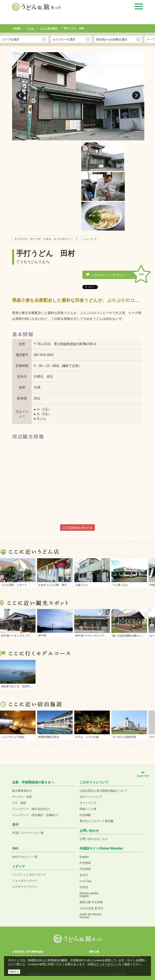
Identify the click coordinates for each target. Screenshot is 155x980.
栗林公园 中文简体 (91, 902)
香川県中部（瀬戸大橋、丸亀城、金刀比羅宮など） (45, 239)
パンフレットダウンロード (29, 875)
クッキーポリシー (107, 964)
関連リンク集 (88, 809)
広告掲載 (85, 815)
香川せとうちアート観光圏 (96, 821)
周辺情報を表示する (77, 528)
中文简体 (85, 869)
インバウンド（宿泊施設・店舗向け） (36, 815)
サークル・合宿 (22, 797)
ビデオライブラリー (25, 887)
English (84, 857)
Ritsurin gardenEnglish (89, 895)
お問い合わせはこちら (94, 839)
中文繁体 (85, 863)
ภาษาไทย (85, 881)
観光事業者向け (22, 791)
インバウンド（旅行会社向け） (32, 809)
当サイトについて (91, 797)
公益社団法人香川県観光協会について (104, 791)
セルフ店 (88, 239)
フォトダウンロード (25, 881)
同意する (14, 972)
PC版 (15, 833)
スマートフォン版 (32, 833)
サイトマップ (88, 803)
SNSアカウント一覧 (25, 857)
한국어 (84, 875)
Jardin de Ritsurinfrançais (91, 916)
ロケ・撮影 (19, 803)
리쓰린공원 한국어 (91, 908)
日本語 (84, 887)
